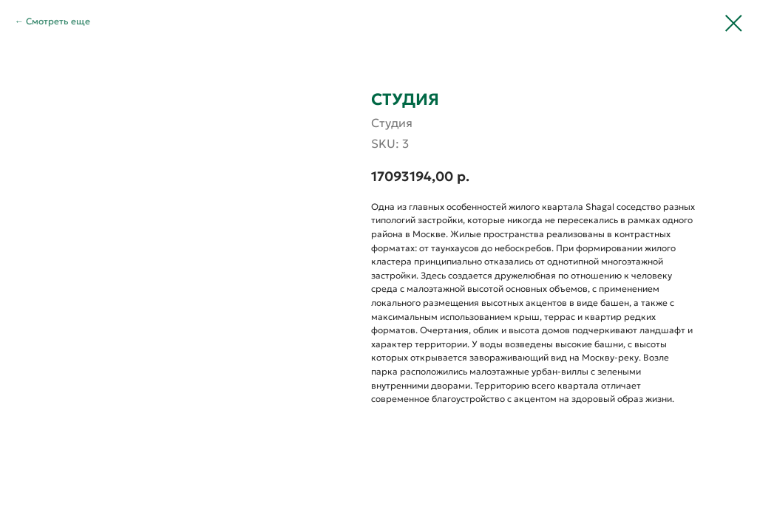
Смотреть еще (58, 21)
